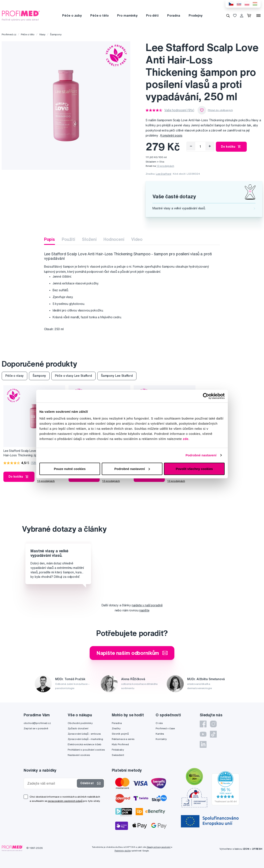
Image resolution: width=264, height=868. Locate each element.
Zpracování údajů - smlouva (84, 734)
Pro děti (152, 15)
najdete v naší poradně (147, 605)
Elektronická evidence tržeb (85, 744)
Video (137, 239)
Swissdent (118, 755)
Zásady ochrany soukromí (159, 847)
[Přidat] (210, 146)
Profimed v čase (165, 728)
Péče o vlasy (14, 376)
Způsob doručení (78, 728)
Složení (89, 239)
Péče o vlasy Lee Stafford (73, 376)
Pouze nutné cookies (70, 469)
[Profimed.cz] (21, 15)
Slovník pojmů (120, 734)
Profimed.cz (9, 34)
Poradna (174, 15)
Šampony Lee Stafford (117, 376)
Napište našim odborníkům (132, 653)
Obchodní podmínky (80, 723)
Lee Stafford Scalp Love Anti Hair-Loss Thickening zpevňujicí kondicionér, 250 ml (25, 453)
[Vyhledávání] (228, 16)
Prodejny (196, 15)
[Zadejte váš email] (51, 783)
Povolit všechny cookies (194, 469)
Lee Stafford (164, 174)
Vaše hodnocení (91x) (179, 110)
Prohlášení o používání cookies (86, 750)
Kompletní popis (171, 136)
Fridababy (118, 750)
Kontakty (161, 739)
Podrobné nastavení (201, 455)
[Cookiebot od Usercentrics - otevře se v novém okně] (206, 396)
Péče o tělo (99, 15)
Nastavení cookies (79, 755)
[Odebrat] (191, 146)
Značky (116, 728)
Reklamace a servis (123, 739)
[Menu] (258, 16)
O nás (159, 723)
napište (144, 610)
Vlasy (42, 34)
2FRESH (257, 849)
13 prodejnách (165, 166)
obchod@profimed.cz (37, 723)
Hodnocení (114, 239)
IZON (246, 849)
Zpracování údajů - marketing (85, 739)
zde (186, 439)
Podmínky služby (123, 851)
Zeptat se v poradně (36, 728)
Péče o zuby (72, 15)
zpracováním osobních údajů (65, 801)
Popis (49, 239)
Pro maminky (127, 15)
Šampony (56, 34)
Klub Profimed (120, 744)
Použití (68, 239)
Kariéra (160, 734)
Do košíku (231, 147)
